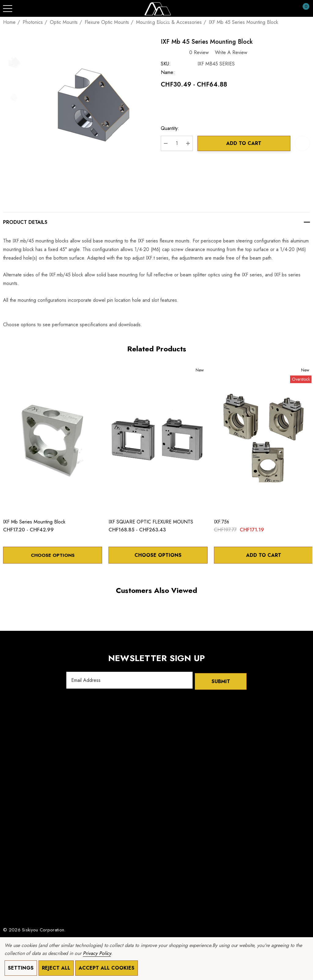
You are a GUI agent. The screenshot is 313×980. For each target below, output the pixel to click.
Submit (221, 681)
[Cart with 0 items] (303, 9)
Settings (21, 968)
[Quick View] (19, 373)
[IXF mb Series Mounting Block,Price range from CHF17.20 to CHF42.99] (53, 440)
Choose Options (53, 556)
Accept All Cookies (107, 968)
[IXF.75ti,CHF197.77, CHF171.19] (263, 440)
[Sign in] (291, 9)
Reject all (56, 968)
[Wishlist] (9, 373)
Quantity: (173, 129)
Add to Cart (246, 144)
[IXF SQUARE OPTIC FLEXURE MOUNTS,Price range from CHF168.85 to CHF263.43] (158, 440)
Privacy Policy (97, 953)
